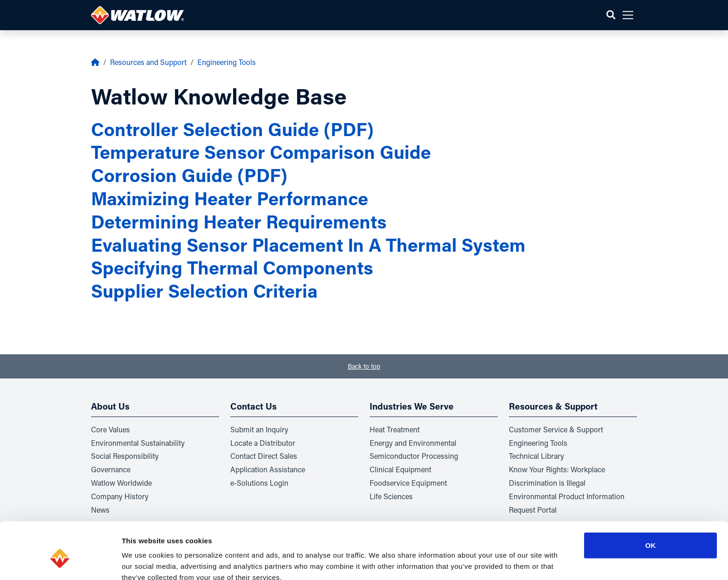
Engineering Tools (227, 62)
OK (651, 499)
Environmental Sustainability (138, 443)
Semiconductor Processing (414, 456)
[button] (611, 15)
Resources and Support (148, 62)
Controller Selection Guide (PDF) (232, 129)
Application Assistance (268, 469)
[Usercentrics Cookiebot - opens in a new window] (60, 562)
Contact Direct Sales (264, 456)
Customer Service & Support (556, 429)
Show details (487, 562)
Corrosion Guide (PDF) (189, 175)
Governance (111, 469)
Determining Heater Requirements (239, 221)
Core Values (110, 429)
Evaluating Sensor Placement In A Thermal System (308, 244)
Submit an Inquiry (259, 429)
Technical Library (536, 456)
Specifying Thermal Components (232, 267)
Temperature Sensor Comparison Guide (261, 152)
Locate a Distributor (263, 443)
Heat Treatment (395, 429)
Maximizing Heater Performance (230, 198)
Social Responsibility (125, 456)
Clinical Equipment (400, 469)
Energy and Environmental (413, 443)
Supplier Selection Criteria (204, 290)
